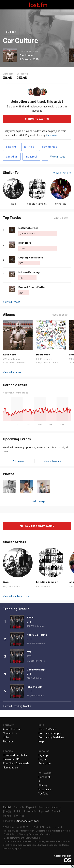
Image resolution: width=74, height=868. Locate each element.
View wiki (51, 135)
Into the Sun (35, 687)
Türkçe (7, 815)
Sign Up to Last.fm (37, 119)
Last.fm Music (33, 838)
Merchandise (10, 767)
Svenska (57, 811)
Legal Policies (43, 831)
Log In (42, 759)
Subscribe (44, 763)
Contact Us (10, 733)
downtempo (50, 147)
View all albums (12, 372)
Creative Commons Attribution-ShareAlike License (30, 845)
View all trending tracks (17, 706)
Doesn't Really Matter (32, 287)
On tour (11, 32)
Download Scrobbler (15, 755)
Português (30, 811)
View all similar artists (16, 596)
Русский (44, 811)
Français (44, 807)
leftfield (29, 147)
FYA (29, 652)
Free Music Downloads (16, 763)
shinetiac (61, 204)
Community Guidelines (52, 737)
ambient (11, 147)
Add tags (45, 157)
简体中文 (19, 815)
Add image (39, 501)
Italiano (56, 807)
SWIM (30, 617)
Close (72, 866)
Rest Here (26, 55)
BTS (29, 621)
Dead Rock (43, 354)
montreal (31, 156)
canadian (12, 156)
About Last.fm (12, 729)
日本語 (7, 811)
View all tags (58, 156)
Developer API (11, 759)
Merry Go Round (37, 635)
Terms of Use (11, 831)
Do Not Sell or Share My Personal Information (28, 834)
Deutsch (19, 807)
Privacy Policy (27, 831)
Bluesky (43, 785)
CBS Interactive (11, 827)
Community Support (51, 733)
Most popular (60, 315)
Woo (13, 204)
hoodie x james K (37, 204)
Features (8, 741)
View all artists (62, 173)
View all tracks (12, 302)
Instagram (45, 789)
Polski (17, 811)
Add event (19, 461)
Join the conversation (39, 526)
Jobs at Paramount (14, 838)
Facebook (44, 777)
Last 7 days (61, 218)
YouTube (43, 793)
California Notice (61, 831)
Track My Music (47, 729)
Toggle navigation (5, 5)
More (69, 230)
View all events (53, 461)
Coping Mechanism (31, 257)
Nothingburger (28, 228)
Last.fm (38, 5)
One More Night (37, 669)
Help (41, 741)
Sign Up (43, 755)
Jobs (6, 737)
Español (31, 807)
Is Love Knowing (29, 272)
